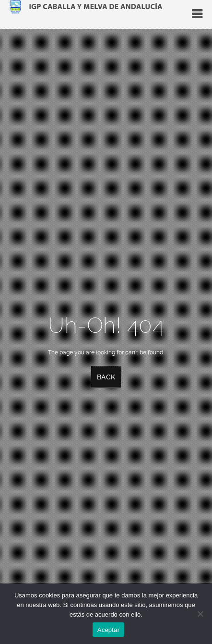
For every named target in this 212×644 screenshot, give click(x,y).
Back (106, 377)
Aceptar (109, 630)
